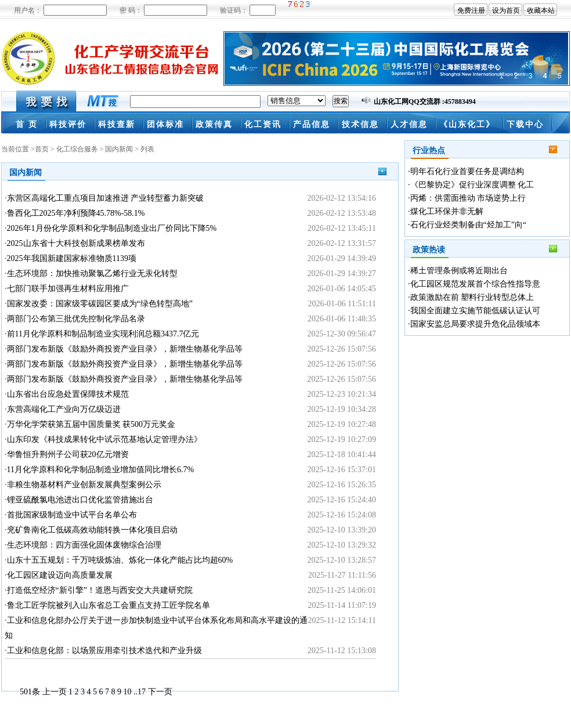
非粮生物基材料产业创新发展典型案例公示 (84, 485)
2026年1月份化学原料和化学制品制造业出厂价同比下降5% (112, 228)
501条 (30, 692)
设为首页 (506, 10)
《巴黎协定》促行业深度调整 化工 (472, 185)
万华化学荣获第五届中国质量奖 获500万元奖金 (91, 424)
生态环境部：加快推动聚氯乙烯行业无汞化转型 (92, 274)
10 (128, 692)
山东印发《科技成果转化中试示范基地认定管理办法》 (104, 439)
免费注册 (471, 10)
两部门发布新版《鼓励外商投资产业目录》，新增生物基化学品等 (125, 349)
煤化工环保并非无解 (447, 211)
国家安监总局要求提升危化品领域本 (475, 324)
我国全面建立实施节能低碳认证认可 (475, 311)
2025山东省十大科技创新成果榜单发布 (76, 243)
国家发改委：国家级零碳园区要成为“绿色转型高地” (100, 304)
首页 (42, 149)
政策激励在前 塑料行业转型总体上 (472, 297)
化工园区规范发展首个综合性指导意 (475, 284)
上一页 (55, 692)
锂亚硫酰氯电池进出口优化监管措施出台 (80, 500)
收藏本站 (541, 10)
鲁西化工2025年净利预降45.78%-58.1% (76, 213)
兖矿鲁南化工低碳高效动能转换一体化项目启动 (92, 530)
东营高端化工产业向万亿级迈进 (64, 409)
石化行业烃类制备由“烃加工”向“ (469, 225)
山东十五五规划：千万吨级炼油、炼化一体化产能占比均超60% (120, 560)
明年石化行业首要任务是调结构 (467, 171)
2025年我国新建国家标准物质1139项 (72, 258)
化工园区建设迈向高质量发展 (60, 575)
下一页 (160, 692)
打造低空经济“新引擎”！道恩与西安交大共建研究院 (100, 590)
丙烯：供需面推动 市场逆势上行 (468, 198)
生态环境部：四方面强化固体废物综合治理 (84, 545)
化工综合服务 (77, 149)
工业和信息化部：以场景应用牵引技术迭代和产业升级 (104, 651)
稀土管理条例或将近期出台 (459, 271)
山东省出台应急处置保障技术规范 (68, 394)
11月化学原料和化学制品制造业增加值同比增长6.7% (101, 470)
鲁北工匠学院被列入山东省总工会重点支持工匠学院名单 (109, 605)
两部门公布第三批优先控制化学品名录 (76, 319)
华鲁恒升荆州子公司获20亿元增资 (68, 454)
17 (142, 692)
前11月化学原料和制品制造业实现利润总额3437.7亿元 (103, 334)
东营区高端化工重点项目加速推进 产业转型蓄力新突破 (106, 198)
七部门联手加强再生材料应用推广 (68, 289)
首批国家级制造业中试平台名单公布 (72, 515)
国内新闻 (119, 149)
